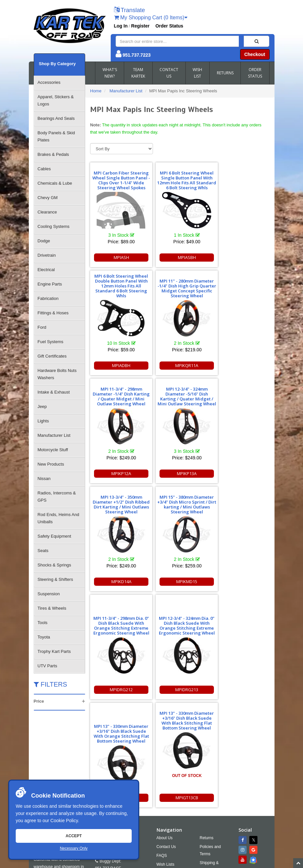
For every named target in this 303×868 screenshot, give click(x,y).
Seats (43, 551)
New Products (51, 464)
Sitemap (104, 863)
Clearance (47, 212)
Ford (42, 327)
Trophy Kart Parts (54, 651)
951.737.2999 (133, 775)
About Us (165, 736)
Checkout (255, 54)
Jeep (42, 406)
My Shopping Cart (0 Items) (151, 18)
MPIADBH (241, 257)
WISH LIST (197, 73)
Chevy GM (48, 198)
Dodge (44, 241)
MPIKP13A (241, 365)
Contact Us (166, 745)
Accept (74, 836)
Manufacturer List (54, 435)
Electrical (46, 270)
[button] (130, 11)
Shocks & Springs (55, 565)
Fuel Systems (51, 342)
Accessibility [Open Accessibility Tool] (216, 777)
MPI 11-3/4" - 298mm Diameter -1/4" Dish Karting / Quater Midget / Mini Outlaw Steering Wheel (180, 286)
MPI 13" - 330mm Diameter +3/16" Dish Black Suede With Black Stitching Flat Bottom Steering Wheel (241, 502)
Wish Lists (166, 762)
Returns (207, 736)
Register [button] (140, 26)
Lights (43, 421)
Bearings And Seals (56, 118)
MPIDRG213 (119, 582)
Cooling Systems (54, 226)
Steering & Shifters (55, 579)
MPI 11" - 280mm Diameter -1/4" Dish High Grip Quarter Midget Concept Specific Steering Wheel (119, 286)
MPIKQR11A (119, 365)
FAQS (162, 753)
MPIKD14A (119, 473)
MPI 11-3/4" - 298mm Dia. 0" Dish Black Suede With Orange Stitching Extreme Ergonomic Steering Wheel (241, 407)
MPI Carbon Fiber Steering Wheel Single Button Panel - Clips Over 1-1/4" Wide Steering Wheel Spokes (119, 178)
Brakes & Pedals (53, 154)
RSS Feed (213, 785)
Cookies (164, 771)
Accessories (49, 82)
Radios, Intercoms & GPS (57, 497)
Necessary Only (74, 848)
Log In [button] (121, 26)
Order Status (169, 26)
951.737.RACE (108, 766)
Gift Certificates (52, 356)
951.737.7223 (137, 55)
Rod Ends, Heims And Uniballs (58, 518)
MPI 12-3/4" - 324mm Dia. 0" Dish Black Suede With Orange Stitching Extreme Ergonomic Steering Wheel (119, 515)
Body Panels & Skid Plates (56, 136)
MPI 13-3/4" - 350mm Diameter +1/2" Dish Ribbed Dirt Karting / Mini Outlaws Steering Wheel (119, 396)
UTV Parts (47, 666)
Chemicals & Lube (55, 183)
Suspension (49, 594)
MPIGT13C (180, 582)
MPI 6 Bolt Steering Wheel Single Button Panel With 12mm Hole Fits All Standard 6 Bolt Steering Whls (180, 178)
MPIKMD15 (180, 473)
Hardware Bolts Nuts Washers (57, 374)
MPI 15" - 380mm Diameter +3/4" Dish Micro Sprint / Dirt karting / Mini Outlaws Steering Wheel (180, 394)
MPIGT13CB (241, 582)
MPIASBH (180, 257)
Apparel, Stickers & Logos (56, 100)
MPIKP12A (180, 365)
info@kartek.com (175, 850)
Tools (43, 623)
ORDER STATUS (255, 73)
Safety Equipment (55, 536)
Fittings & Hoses (53, 313)
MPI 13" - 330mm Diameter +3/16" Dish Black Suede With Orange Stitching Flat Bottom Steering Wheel (180, 515)
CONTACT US (169, 73)
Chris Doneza (184, 863)
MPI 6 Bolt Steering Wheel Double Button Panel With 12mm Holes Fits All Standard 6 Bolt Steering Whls (241, 178)
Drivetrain (47, 255)
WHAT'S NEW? (110, 73)
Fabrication (48, 298)
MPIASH (119, 257)
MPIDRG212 (241, 473)
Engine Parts (50, 284)
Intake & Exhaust (54, 392)
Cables (44, 169)
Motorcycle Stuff (53, 450)
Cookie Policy (64, 821)
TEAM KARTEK (138, 73)
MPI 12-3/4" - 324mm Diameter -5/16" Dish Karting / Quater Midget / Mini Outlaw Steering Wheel (241, 286)
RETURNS (225, 73)
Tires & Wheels (52, 608)
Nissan (44, 479)
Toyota (44, 637)
